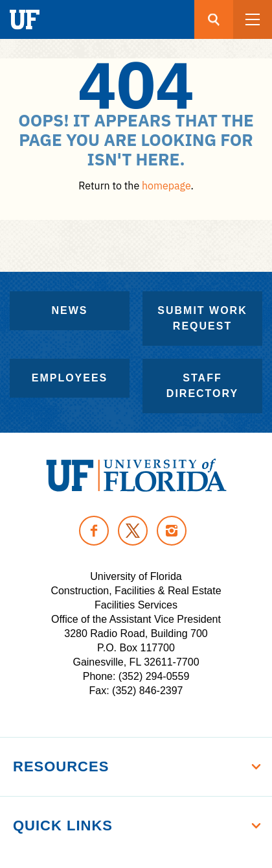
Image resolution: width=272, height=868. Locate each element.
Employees (70, 378)
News (70, 310)
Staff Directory (202, 386)
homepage (166, 186)
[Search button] (214, 19)
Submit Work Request (202, 318)
